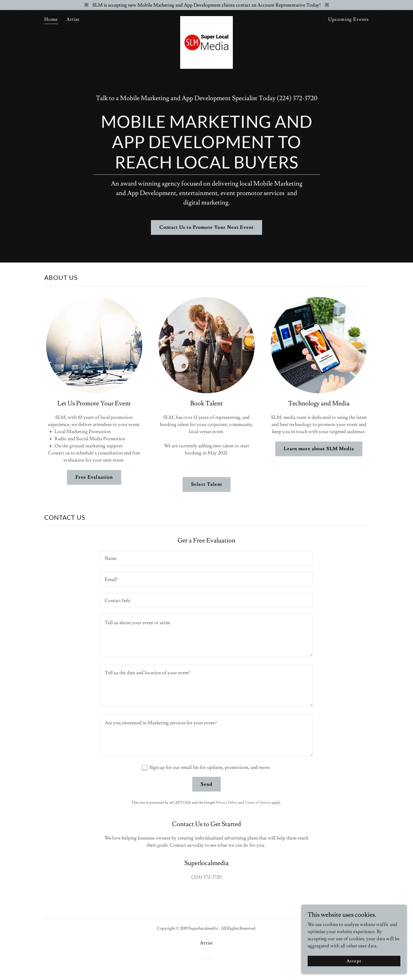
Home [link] (51, 19)
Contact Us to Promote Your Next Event (206, 227)
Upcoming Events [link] (348, 19)
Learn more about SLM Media (319, 449)
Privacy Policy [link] (227, 803)
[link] (207, 18)
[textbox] (206, 558)
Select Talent (207, 484)
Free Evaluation (94, 477)
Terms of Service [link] (258, 803)
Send (207, 784)
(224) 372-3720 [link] (297, 98)
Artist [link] (73, 19)
